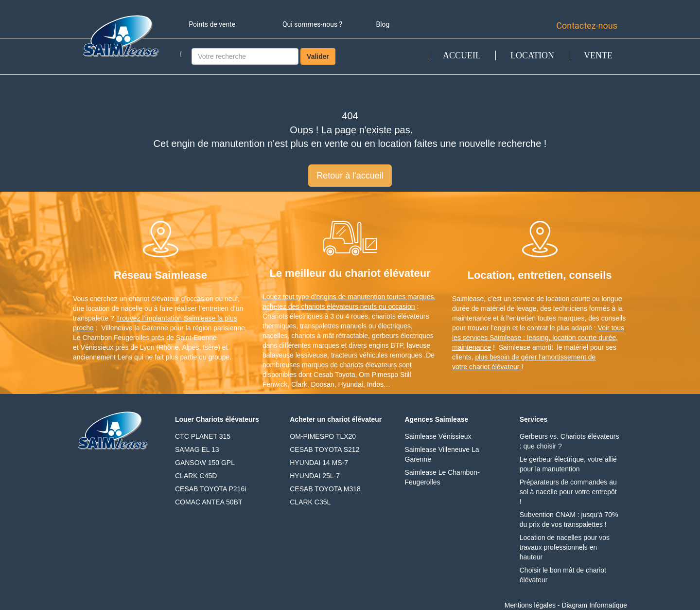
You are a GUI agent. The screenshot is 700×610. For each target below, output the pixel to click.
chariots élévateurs (401, 316)
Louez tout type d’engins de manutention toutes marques (348, 297)
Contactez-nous (587, 26)
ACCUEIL (462, 55)
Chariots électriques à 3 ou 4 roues (315, 316)
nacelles (275, 336)
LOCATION (532, 55)
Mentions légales (530, 605)
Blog (383, 24)
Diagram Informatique (594, 605)
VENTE (598, 55)
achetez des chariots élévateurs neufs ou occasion (339, 306)
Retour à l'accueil (350, 176)
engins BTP (386, 345)
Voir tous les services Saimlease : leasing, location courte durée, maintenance (538, 338)
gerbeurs (385, 336)
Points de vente (212, 24)
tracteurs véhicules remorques (377, 355)
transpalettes (319, 326)
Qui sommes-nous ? (312, 24)
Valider (318, 56)
